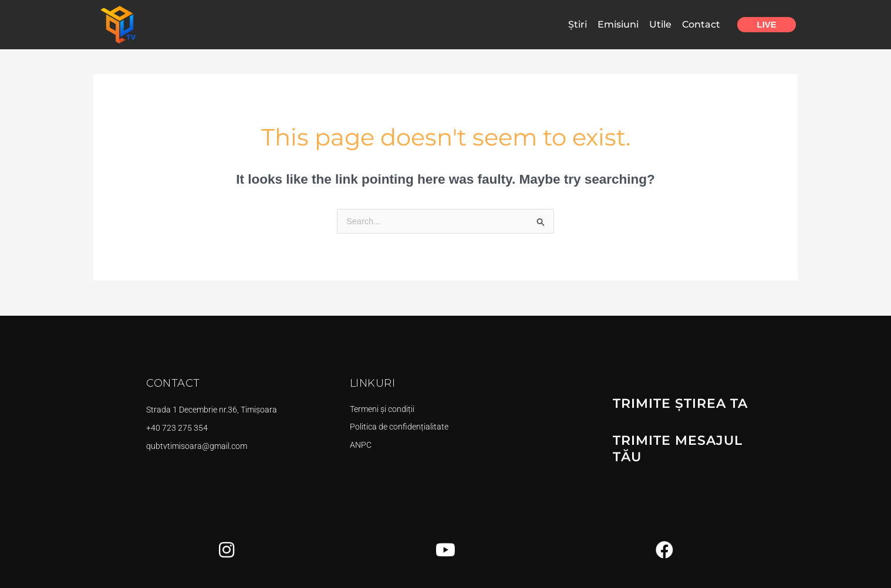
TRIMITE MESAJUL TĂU (688, 450)
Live (767, 24)
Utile (660, 24)
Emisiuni (618, 24)
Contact (701, 24)
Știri (578, 24)
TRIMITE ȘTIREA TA (675, 414)
